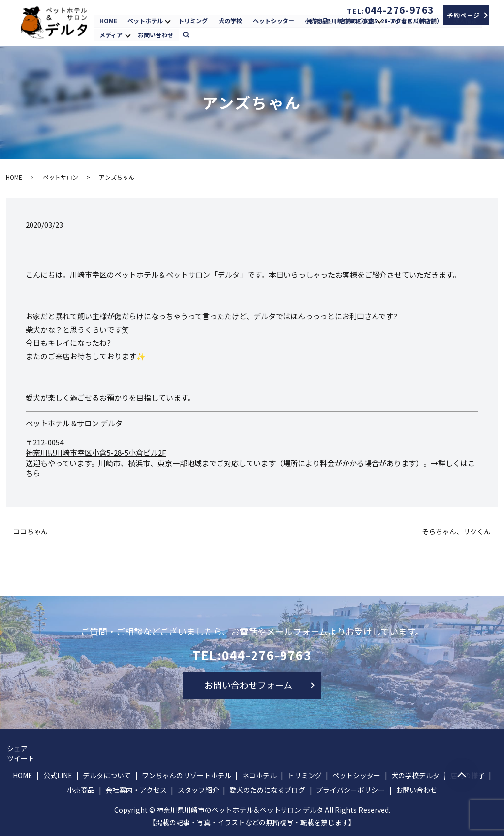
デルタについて (107, 775)
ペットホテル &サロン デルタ (74, 423)
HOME (108, 20)
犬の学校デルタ (415, 775)
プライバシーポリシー (350, 790)
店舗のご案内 (357, 20)
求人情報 (465, 20)
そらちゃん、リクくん (456, 531)
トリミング (193, 20)
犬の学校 (230, 20)
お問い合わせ (156, 34)
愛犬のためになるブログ (267, 790)
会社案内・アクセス (136, 790)
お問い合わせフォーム (248, 685)
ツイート (21, 758)
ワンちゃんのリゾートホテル (187, 775)
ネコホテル (259, 775)
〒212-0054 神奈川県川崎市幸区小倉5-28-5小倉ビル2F (96, 447)
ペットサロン (61, 177)
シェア (17, 748)
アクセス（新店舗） (416, 20)
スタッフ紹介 (198, 790)
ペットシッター (273, 20)
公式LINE (58, 775)
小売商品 (316, 20)
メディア (111, 34)
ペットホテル (145, 20)
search (191, 34)
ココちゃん (31, 531)
